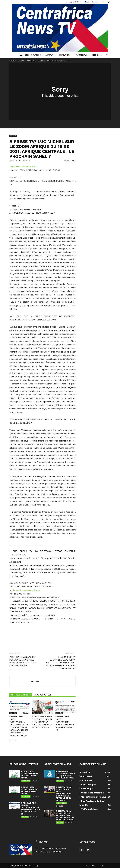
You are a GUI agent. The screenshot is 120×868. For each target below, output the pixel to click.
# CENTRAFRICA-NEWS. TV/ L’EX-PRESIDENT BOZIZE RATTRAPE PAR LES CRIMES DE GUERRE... (66, 815)
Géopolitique (65, 55)
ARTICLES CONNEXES (21, 695)
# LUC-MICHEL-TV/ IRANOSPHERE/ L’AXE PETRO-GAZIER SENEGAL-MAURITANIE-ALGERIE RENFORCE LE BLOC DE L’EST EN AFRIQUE (61, 663)
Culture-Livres (82, 55)
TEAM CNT (17, 161)
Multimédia (37, 55)
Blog (94, 865)
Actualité (51, 55)
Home (24, 55)
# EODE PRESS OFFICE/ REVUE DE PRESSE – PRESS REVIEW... (29, 775)
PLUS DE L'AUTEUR (43, 695)
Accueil (12, 61)
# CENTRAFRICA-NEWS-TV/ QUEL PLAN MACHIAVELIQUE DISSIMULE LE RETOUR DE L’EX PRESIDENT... (64, 794)
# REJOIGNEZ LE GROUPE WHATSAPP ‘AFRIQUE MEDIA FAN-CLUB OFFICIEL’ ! (66, 775)
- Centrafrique (62, 803)
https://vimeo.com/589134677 (24, 167)
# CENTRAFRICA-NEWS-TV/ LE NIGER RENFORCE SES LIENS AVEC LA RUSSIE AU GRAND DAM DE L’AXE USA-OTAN (42, 722)
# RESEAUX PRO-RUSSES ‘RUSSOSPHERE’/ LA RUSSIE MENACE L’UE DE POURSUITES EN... (31, 808)
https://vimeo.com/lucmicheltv (27, 590)
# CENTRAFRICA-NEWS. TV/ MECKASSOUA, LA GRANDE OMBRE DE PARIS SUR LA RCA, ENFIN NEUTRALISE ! (23, 661)
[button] (107, 55)
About (87, 2)
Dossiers (97, 55)
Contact (95, 2)
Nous (87, 865)
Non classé (26, 781)
